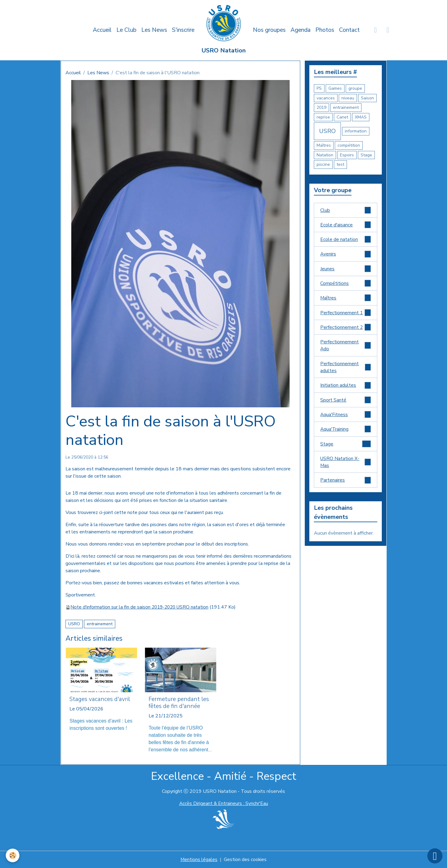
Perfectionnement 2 (345, 329)
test (340, 164)
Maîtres (324, 145)
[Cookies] (13, 855)
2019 (321, 107)
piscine (323, 164)
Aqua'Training (345, 433)
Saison (367, 98)
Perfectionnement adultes (345, 370)
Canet (342, 117)
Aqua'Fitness (345, 418)
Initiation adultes (345, 388)
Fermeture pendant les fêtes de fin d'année (179, 703)
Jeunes (345, 270)
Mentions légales (199, 860)
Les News (154, 30)
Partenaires (345, 484)
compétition (349, 145)
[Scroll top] (435, 856)
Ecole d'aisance (345, 225)
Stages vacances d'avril (100, 699)
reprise (323, 117)
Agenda (301, 30)
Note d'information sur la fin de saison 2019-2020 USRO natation (141, 607)
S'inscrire (183, 30)
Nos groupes (269, 30)
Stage (366, 155)
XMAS (361, 117)
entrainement (100, 624)
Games (335, 88)
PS (319, 88)
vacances (326, 98)
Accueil (102, 30)
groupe (355, 88)
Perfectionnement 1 (345, 314)
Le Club (126, 30)
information (356, 131)
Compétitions (345, 284)
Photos (325, 30)
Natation (325, 155)
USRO (74, 624)
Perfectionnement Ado (345, 348)
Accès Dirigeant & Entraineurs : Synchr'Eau (223, 803)
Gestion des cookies (245, 860)
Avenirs (345, 255)
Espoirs (347, 155)
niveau (348, 98)
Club (345, 210)
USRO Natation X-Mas (345, 466)
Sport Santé (345, 403)
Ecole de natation (345, 240)
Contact (349, 30)
